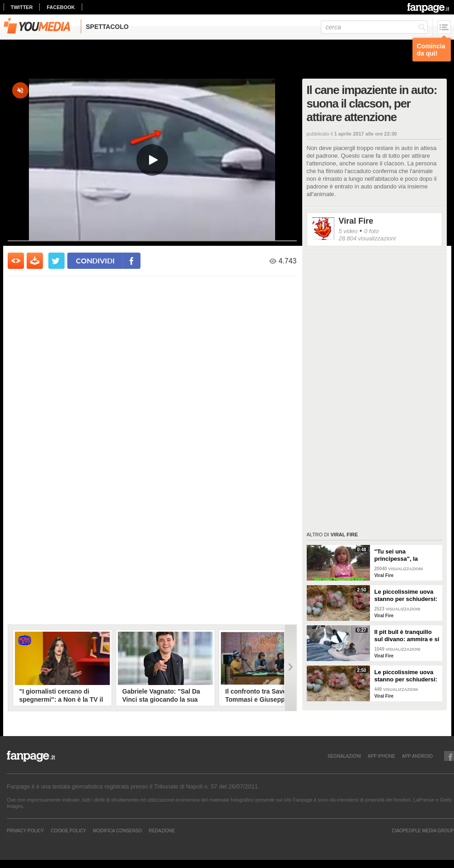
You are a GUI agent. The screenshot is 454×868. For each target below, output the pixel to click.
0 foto (372, 231)
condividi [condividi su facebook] (95, 260)
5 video (348, 231)
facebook (61, 7)
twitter (22, 7)
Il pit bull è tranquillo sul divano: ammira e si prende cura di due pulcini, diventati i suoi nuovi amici (407, 636)
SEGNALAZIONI (344, 756)
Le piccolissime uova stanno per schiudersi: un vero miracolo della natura (406, 596)
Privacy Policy (25, 830)
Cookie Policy (68, 830)
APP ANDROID (417, 756)
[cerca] (374, 27)
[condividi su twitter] (56, 261)
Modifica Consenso (117, 830)
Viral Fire (356, 221)
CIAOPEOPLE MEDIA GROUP (423, 830)
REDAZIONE (162, 830)
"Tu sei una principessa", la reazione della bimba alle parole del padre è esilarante (405, 555)
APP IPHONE (381, 756)
